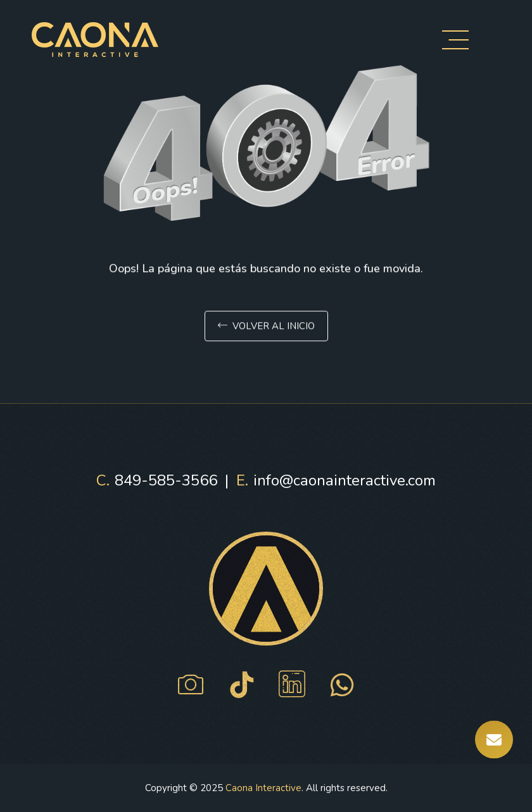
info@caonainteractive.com (336, 480)
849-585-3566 (157, 480)
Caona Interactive (263, 788)
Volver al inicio (266, 328)
